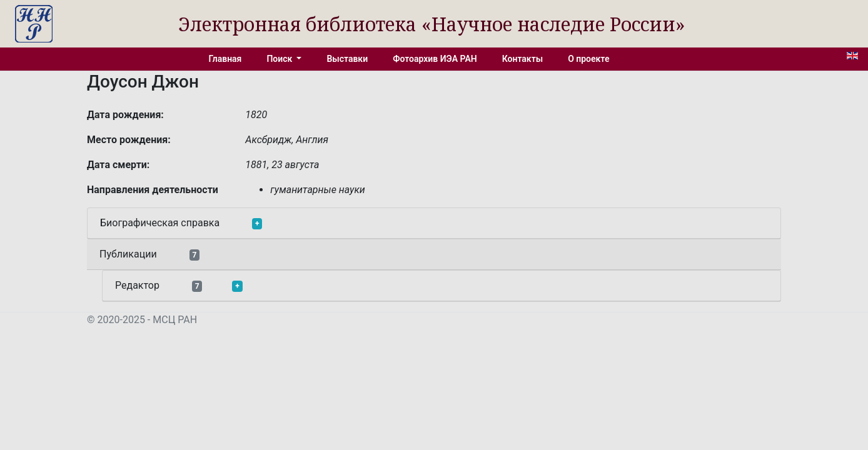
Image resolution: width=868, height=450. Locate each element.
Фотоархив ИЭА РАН (435, 59)
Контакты (522, 59)
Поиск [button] (280, 59)
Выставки (347, 59)
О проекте (588, 59)
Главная (225, 59)
